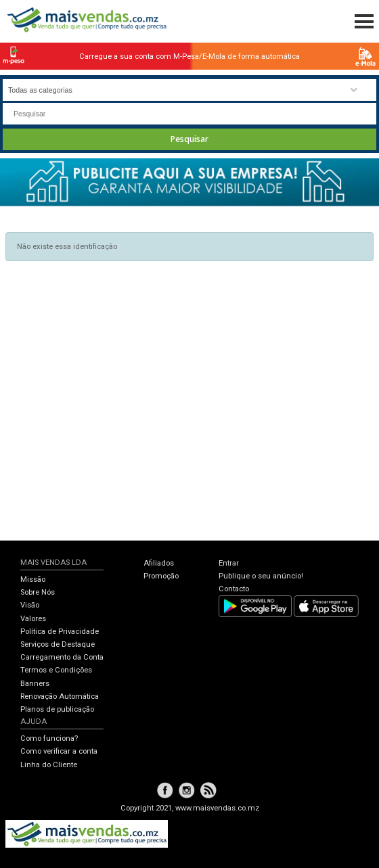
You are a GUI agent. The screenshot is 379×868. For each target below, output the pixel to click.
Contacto (234, 589)
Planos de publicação (57, 709)
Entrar (229, 563)
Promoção (161, 576)
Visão (30, 605)
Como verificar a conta (59, 751)
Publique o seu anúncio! (261, 576)
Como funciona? (49, 738)
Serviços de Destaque (58, 644)
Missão (33, 579)
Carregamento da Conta (62, 657)
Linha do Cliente (49, 765)
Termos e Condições (56, 670)
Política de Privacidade (60, 632)
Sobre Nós (38, 592)
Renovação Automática (60, 696)
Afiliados (159, 563)
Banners (35, 684)
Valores (33, 619)
